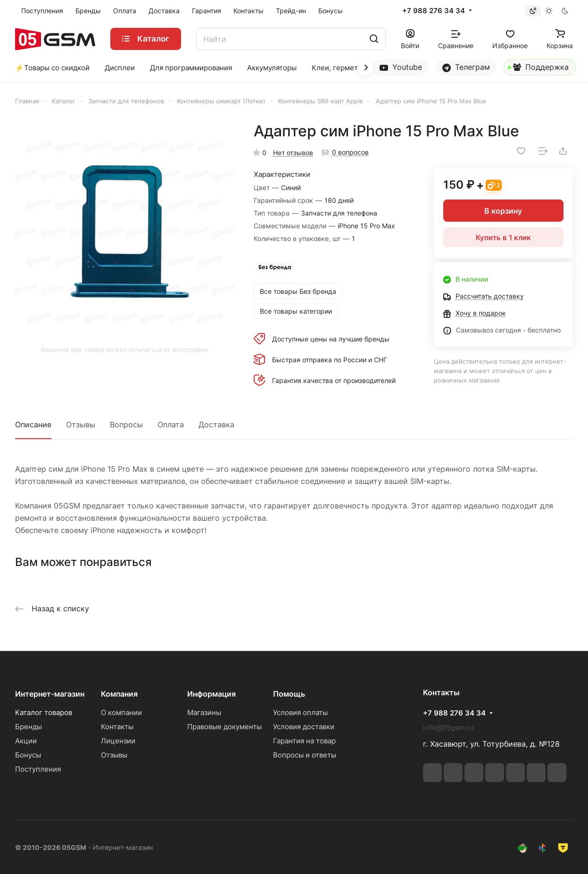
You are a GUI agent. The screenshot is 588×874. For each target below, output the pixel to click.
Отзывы (81, 425)
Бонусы (28, 755)
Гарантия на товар (304, 741)
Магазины (204, 712)
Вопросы (126, 425)
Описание (33, 425)
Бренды (29, 727)
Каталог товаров (44, 712)
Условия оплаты (300, 712)
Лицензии (118, 741)
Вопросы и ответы (305, 755)
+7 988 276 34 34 (434, 11)
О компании (121, 712)
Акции (26, 741)
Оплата (171, 425)
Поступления (38, 769)
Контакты (117, 727)
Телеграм (466, 67)
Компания (119, 694)
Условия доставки (304, 727)
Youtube (401, 67)
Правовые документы (224, 727)
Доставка (216, 425)
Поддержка (538, 69)
